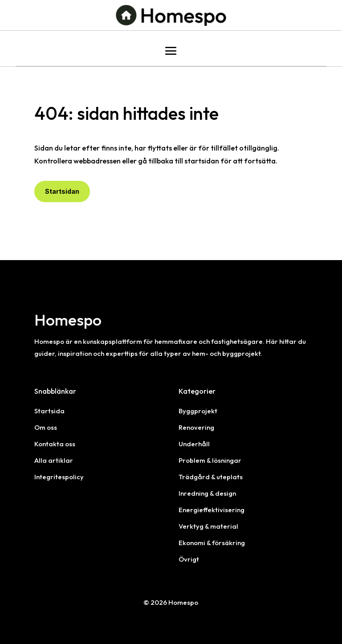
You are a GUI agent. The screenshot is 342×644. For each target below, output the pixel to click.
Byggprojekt (198, 411)
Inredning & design (207, 493)
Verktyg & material (208, 526)
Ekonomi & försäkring (212, 543)
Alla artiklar (54, 460)
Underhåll (194, 444)
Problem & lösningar (210, 460)
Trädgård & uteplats (211, 477)
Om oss (46, 427)
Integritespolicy (59, 477)
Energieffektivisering (212, 510)
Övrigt (189, 559)
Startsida (49, 411)
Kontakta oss (55, 444)
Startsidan (62, 191)
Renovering (196, 427)
